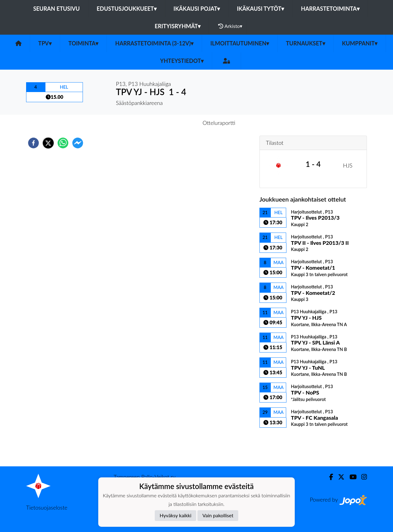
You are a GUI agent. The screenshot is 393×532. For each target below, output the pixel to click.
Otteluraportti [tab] (219, 123)
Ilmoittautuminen (240, 43)
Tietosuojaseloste (47, 507)
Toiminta (84, 43)
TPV (45, 43)
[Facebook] (329, 477)
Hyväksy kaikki (175, 515)
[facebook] (33, 143)
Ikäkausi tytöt (260, 9)
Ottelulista (279, 446)
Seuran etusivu (56, 9)
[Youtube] (350, 477)
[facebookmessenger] (78, 143)
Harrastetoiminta (330, 9)
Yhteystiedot (182, 61)
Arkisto (230, 26)
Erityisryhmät (178, 26)
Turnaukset (305, 43)
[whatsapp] (63, 143)
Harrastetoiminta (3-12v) (154, 43)
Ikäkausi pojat (197, 9)
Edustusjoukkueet (127, 9)
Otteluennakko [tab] (175, 123)
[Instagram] (362, 477)
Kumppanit (360, 43)
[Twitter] (339, 477)
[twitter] (48, 143)
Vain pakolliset (218, 515)
